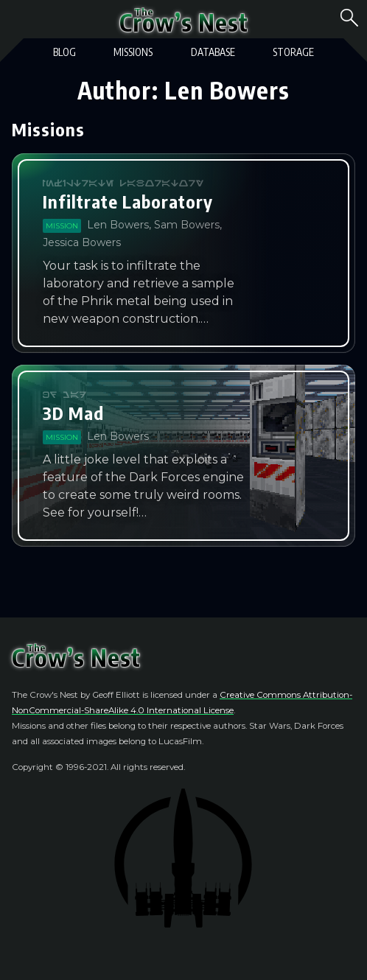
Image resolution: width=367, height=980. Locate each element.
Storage (293, 52)
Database (213, 52)
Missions (133, 52)
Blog (64, 52)
